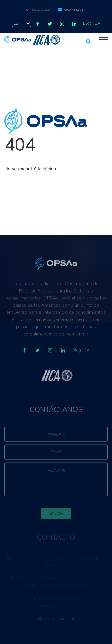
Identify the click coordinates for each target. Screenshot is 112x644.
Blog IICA (92, 23)
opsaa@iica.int (75, 10)
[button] (88, 39)
